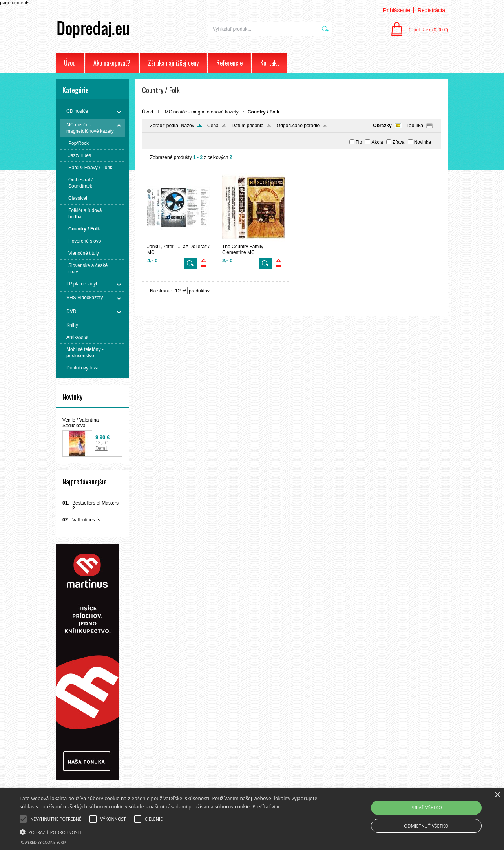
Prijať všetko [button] (426, 807)
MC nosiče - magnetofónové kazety (202, 112)
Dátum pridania (247, 126)
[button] (171, 832)
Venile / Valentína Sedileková (81, 423)
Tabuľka (415, 126)
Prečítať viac (266, 807)
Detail (101, 448)
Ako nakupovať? (112, 63)
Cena (213, 126)
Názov (188, 126)
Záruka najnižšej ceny (173, 63)
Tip (359, 142)
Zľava (398, 142)
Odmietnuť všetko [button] (426, 826)
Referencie (229, 63)
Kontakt (270, 63)
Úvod (70, 63)
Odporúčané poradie (298, 126)
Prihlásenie (397, 10)
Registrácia (431, 10)
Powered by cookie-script (44, 842)
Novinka (423, 142)
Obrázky (382, 126)
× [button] (497, 795)
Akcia (377, 142)
